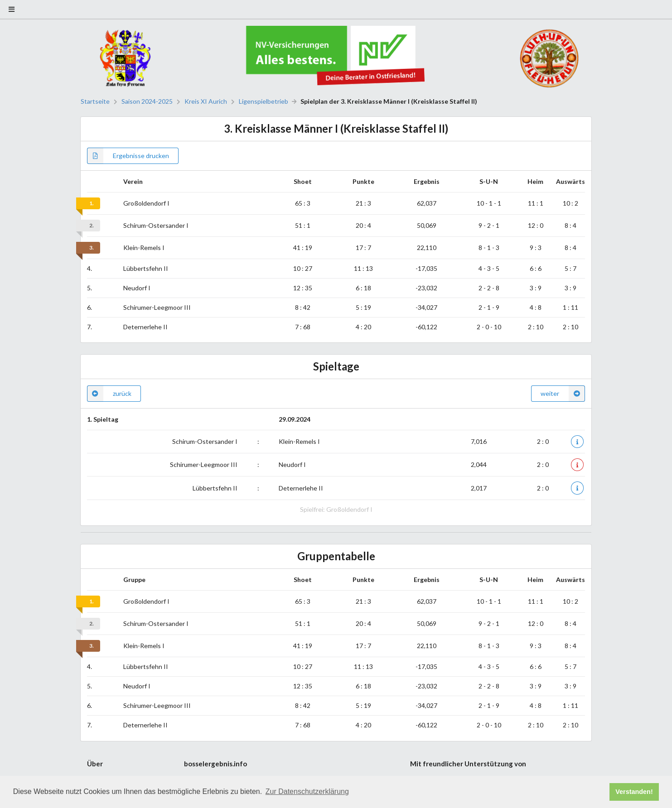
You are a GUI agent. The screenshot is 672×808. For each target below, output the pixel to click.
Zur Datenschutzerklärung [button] (307, 791)
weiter (563, 394)
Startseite (95, 101)
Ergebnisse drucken (128, 156)
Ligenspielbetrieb (263, 101)
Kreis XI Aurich (206, 101)
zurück (109, 394)
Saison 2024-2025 (147, 101)
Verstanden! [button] (634, 792)
